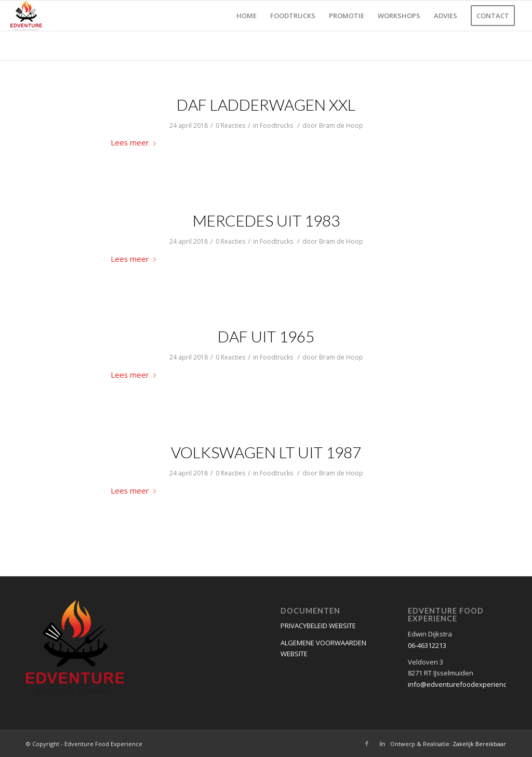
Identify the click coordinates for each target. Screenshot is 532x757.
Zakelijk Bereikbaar (479, 744)
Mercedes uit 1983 (266, 220)
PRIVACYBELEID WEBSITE (318, 626)
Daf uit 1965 (266, 336)
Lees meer (135, 142)
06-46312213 (427, 645)
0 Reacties (230, 125)
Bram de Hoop (341, 125)
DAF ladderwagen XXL (266, 104)
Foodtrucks (276, 125)
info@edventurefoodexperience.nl (463, 684)
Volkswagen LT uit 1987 (266, 452)
